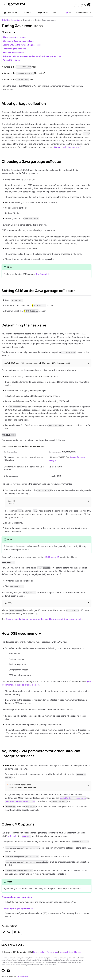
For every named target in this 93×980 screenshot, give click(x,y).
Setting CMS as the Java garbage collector (22, 45)
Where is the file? (20, 67)
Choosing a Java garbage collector (19, 41)
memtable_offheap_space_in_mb (20, 801)
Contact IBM (22, 977)
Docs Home (10, 13)
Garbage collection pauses (67, 147)
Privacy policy (39, 952)
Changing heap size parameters (17, 897)
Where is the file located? (25, 73)
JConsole (13, 836)
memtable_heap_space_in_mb (73, 798)
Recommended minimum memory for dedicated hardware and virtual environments (44, 619)
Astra (28, 13)
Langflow (42, 13)
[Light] (82, 5)
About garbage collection (14, 37)
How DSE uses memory (13, 53)
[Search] (76, 5)
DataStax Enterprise (11, 20)
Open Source (83, 13)
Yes (6, 932)
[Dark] (85, 5)
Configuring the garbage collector (18, 908)
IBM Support (41, 274)
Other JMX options (11, 60)
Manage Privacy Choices (70, 952)
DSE (68, 13)
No (17, 932)
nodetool (26, 836)
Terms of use (52, 952)
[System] (89, 5)
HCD (56, 13)
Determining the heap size (14, 49)
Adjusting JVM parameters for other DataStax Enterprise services (32, 56)
